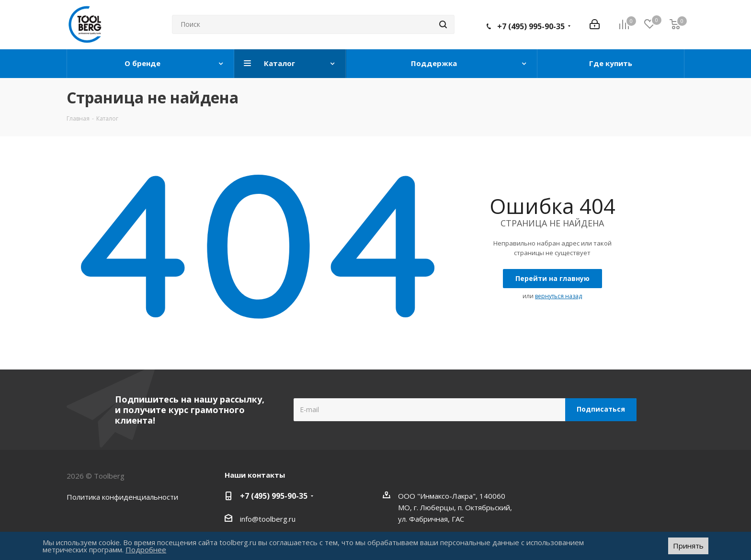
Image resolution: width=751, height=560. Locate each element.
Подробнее (146, 549)
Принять (688, 546)
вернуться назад (558, 296)
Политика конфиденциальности (122, 497)
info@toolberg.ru (268, 519)
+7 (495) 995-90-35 (531, 26)
